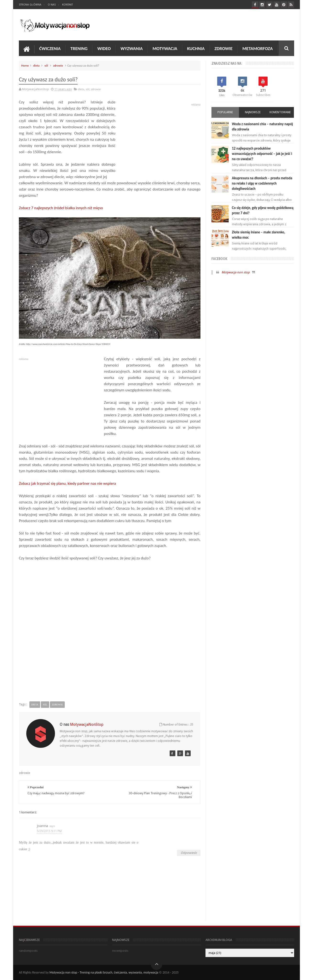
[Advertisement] (110, 636)
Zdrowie (224, 48)
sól (46, 65)
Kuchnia (196, 48)
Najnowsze (253, 112)
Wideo (104, 48)
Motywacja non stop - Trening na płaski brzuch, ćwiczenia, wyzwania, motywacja (104, 972)
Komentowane (280, 112)
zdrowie (58, 65)
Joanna (42, 826)
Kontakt (67, 5)
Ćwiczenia (50, 48)
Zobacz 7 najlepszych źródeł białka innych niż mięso (61, 208)
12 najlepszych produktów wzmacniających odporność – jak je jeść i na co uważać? (262, 154)
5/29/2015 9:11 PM (49, 831)
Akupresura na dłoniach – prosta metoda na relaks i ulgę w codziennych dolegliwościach (262, 183)
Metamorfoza (257, 48)
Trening (79, 48)
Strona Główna (30, 5)
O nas (52, 5)
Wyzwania (132, 48)
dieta (36, 65)
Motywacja (165, 48)
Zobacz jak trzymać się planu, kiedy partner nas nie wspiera (67, 483)
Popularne (225, 112)
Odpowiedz (189, 853)
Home (25, 65)
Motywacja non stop (236, 272)
